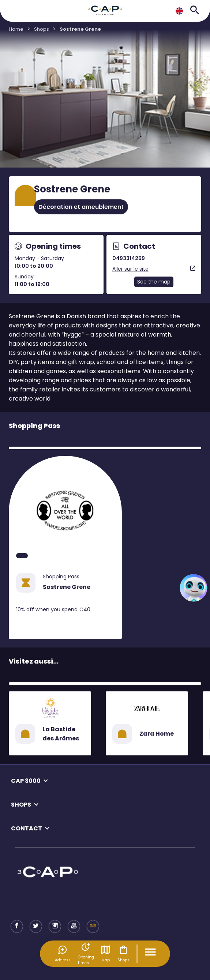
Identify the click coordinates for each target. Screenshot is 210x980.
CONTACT (27, 828)
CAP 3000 (26, 781)
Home (16, 29)
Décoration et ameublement (81, 207)
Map (106, 954)
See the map (154, 282)
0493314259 (129, 258)
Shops (123, 954)
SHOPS (21, 805)
